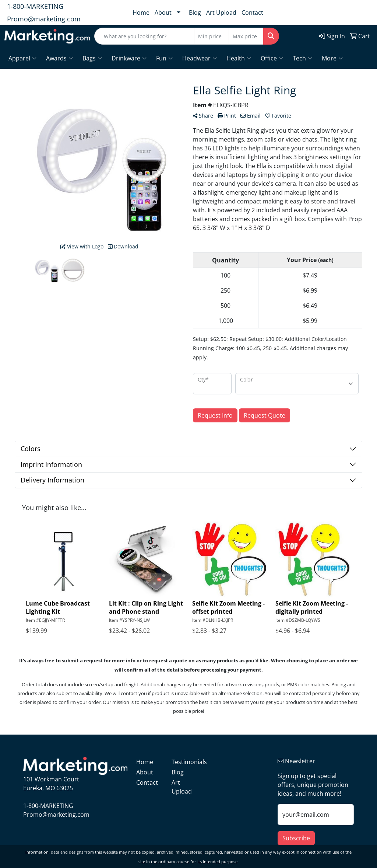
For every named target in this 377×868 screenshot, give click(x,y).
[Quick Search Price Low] (212, 36)
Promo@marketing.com (44, 19)
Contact (252, 13)
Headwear (200, 58)
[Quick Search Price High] (246, 36)
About (163, 13)
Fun (164, 58)
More (332, 58)
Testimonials (185, 762)
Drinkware (129, 58)
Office (272, 58)
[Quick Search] (144, 36)
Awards (59, 58)
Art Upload (221, 13)
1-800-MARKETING (35, 6)
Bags (92, 58)
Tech (302, 58)
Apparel (22, 58)
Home (141, 13)
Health (239, 58)
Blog (195, 13)
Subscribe (296, 838)
